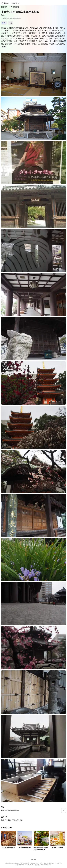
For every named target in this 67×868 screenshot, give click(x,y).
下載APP (5, 3)
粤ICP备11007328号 (49, 863)
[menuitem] (5, 2)
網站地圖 (33, 860)
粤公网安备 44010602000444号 (43, 865)
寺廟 (11, 23)
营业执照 (40, 863)
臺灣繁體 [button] (16, 3)
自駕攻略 (5, 7)
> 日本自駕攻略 (13, 7)
